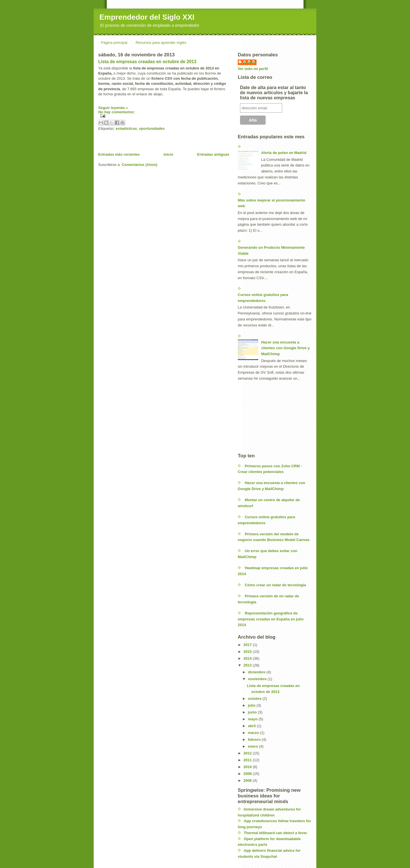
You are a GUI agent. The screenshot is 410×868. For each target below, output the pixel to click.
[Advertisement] (165, 139)
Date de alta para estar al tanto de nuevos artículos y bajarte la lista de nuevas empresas (274, 93)
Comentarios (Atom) (139, 165)
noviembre (258, 679)
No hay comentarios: (117, 112)
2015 (248, 652)
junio (253, 712)
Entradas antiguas (213, 154)
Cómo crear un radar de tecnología (275, 585)
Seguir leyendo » (113, 108)
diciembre (257, 672)
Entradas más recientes (119, 154)
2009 (248, 774)
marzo (254, 733)
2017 (248, 645)
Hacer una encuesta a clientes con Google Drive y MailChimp (285, 348)
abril (252, 726)
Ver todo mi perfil (253, 69)
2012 (248, 753)
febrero (255, 740)
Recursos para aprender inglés (161, 43)
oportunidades (152, 128)
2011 (248, 760)
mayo (253, 719)
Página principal (114, 43)
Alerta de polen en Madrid (284, 153)
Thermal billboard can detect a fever (275, 833)
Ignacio (250, 62)
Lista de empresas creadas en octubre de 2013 (147, 62)
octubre (255, 699)
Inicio (169, 154)
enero (254, 746)
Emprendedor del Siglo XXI (147, 17)
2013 (248, 665)
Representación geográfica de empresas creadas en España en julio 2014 (271, 619)
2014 (248, 658)
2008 (248, 780)
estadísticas (126, 128)
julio (252, 705)
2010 (248, 767)
